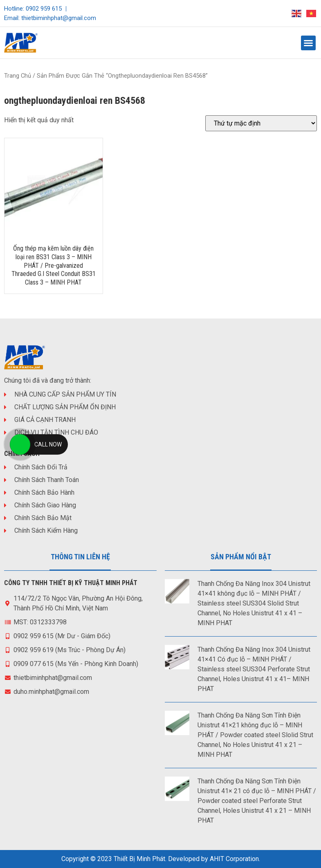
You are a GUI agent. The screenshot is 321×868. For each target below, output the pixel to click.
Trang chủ (18, 76)
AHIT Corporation (234, 859)
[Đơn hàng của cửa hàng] (261, 123)
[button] (308, 43)
